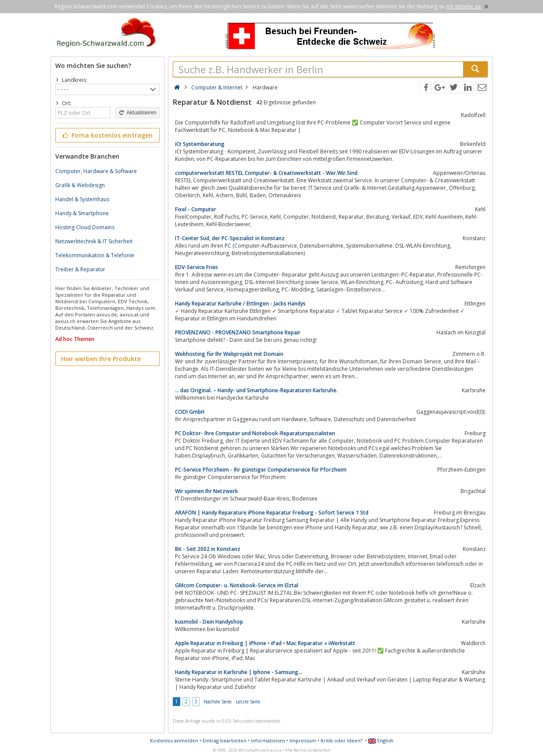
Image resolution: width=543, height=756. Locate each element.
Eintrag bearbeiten (225, 740)
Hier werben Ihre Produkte (101, 359)
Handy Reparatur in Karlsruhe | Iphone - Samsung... (239, 672)
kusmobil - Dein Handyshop (209, 622)
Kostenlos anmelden (174, 740)
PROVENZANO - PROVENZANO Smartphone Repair (238, 332)
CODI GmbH (190, 412)
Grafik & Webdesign (80, 185)
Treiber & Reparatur (80, 269)
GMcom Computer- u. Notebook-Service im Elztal (237, 585)
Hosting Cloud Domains (85, 227)
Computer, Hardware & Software (96, 171)
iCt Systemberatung (200, 144)
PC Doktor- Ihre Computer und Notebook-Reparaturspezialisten (255, 433)
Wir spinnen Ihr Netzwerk (207, 491)
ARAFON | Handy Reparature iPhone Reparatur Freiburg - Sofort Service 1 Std (272, 513)
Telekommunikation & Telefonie (95, 255)
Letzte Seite (248, 702)
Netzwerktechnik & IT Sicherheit (94, 241)
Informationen (268, 740)
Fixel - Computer (196, 209)
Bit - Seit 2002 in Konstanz (208, 549)
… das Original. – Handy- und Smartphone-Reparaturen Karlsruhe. (256, 390)
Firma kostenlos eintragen (107, 135)
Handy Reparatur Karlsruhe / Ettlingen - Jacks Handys (240, 303)
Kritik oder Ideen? (341, 740)
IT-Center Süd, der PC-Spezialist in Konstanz (230, 238)
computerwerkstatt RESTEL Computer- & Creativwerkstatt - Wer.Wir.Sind (266, 173)
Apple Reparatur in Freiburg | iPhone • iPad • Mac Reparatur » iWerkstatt (265, 643)
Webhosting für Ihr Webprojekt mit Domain (229, 354)
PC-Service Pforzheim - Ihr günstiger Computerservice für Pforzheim (261, 470)
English (381, 740)
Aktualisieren (137, 113)
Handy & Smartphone (82, 213)
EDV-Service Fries (196, 267)
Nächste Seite (218, 702)
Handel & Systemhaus (82, 199)
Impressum (303, 740)
